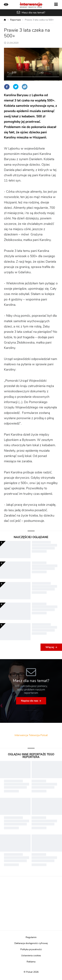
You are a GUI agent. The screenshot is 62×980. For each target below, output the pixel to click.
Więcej (50, 647)
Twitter (16, 87)
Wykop (25, 87)
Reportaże (15, 20)
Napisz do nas (30, 701)
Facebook (7, 87)
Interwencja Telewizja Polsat (31, 735)
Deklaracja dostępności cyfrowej (31, 943)
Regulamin (31, 937)
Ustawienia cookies (31, 956)
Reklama (31, 962)
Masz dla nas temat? (33, 13)
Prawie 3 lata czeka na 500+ (39, 20)
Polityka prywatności (31, 949)
